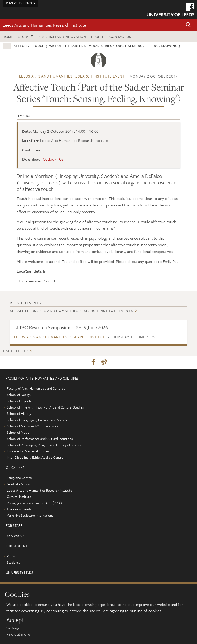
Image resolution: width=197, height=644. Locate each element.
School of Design (19, 395)
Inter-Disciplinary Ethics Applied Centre (35, 457)
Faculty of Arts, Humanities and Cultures (36, 388)
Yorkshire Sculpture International (30, 515)
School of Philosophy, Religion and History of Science (44, 445)
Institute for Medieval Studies (28, 451)
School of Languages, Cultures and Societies (38, 420)
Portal (11, 556)
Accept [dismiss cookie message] (15, 620)
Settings (13, 628)
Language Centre (19, 478)
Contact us (120, 36)
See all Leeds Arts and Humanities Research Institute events (71, 311)
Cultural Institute (19, 497)
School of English (19, 401)
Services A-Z (16, 536)
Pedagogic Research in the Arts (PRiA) (35, 503)
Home (8, 36)
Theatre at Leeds (19, 509)
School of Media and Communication (33, 426)
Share (28, 116)
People (98, 36)
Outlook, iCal (53, 159)
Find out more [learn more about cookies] (18, 634)
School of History (19, 413)
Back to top (15, 351)
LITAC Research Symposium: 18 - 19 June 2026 (61, 327)
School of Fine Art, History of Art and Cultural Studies (45, 407)
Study (24, 36)
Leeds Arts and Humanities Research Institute (44, 25)
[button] (188, 25)
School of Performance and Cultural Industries (40, 439)
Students (13, 562)
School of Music (18, 432)
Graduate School (19, 484)
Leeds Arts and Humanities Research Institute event (72, 76)
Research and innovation (62, 36)
